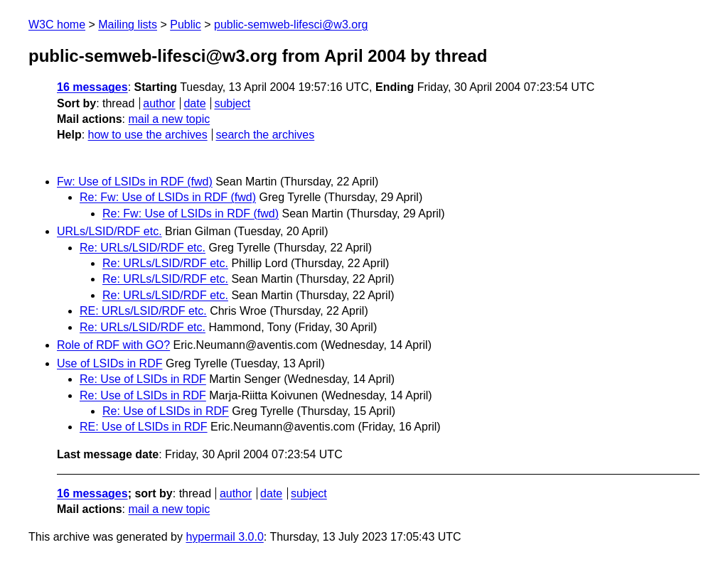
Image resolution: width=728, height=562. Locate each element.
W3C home (57, 25)
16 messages (92, 87)
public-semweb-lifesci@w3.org (291, 25)
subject (232, 103)
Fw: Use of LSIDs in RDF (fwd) (135, 182)
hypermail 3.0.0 (224, 537)
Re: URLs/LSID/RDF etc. (143, 248)
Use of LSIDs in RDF (109, 363)
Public (186, 25)
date (194, 103)
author (159, 103)
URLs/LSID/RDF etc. (109, 231)
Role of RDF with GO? (113, 345)
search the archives (266, 135)
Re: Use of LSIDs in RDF (143, 379)
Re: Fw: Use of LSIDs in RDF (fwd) (168, 197)
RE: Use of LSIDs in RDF (144, 427)
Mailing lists (128, 25)
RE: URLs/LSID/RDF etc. (143, 311)
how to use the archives (148, 135)
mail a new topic (169, 119)
